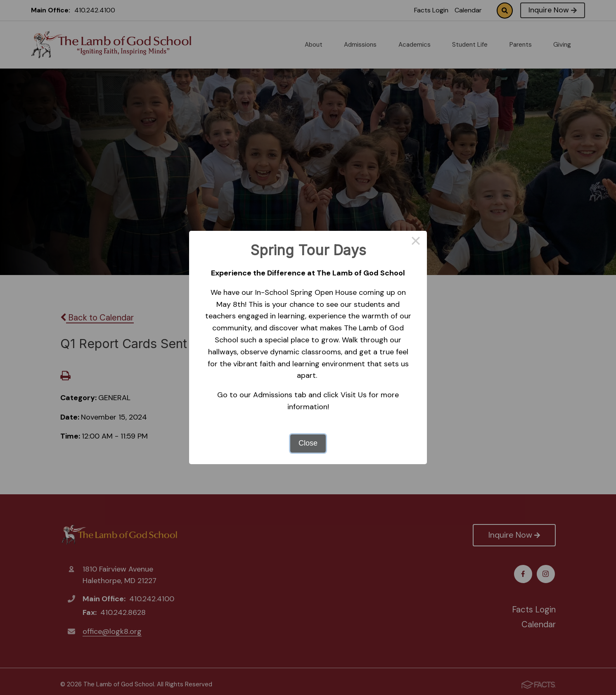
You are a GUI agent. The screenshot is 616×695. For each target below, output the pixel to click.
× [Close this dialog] (416, 242)
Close (308, 443)
